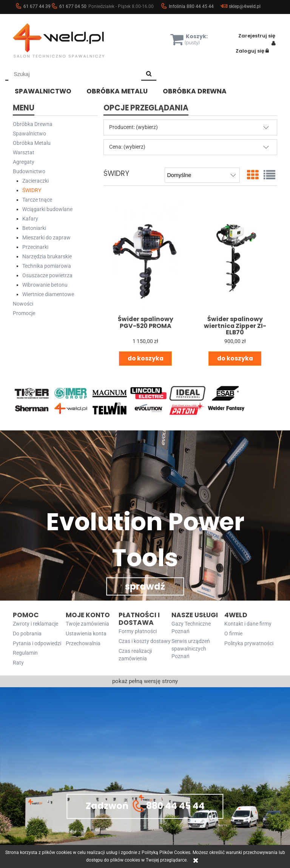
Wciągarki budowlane (47, 209)
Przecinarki (35, 247)
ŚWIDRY (32, 190)
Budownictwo (29, 171)
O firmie (233, 634)
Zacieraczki (35, 181)
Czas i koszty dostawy (145, 641)
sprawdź (145, 586)
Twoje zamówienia (87, 624)
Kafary (30, 219)
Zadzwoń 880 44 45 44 (145, 806)
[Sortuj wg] (202, 175)
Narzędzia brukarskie (47, 256)
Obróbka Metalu (32, 143)
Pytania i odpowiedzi (37, 644)
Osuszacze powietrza (47, 275)
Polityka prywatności (249, 644)
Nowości (23, 304)
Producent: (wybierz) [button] (133, 127)
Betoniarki (34, 228)
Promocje (24, 313)
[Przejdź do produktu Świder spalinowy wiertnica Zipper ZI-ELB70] (235, 258)
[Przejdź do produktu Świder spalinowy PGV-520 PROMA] (145, 258)
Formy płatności (138, 631)
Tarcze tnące (37, 200)
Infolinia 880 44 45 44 (187, 6)
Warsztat (24, 152)
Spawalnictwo (29, 134)
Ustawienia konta (86, 634)
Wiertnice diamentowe (48, 294)
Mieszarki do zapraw (46, 238)
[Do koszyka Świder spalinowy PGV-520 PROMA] (145, 359)
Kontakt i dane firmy (248, 624)
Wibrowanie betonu (45, 285)
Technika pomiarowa (47, 266)
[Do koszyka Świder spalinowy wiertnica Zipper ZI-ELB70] (235, 359)
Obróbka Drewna (33, 124)
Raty (18, 663)
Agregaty (24, 162)
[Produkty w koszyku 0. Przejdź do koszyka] (190, 36)
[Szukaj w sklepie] (75, 74)
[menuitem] (49, 90)
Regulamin (25, 653)
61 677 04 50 (69, 6)
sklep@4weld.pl (240, 6)
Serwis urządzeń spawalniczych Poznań (191, 649)
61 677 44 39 (33, 6)
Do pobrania (27, 634)
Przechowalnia (83, 644)
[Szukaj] (149, 74)
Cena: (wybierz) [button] (127, 147)
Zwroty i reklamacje (35, 624)
